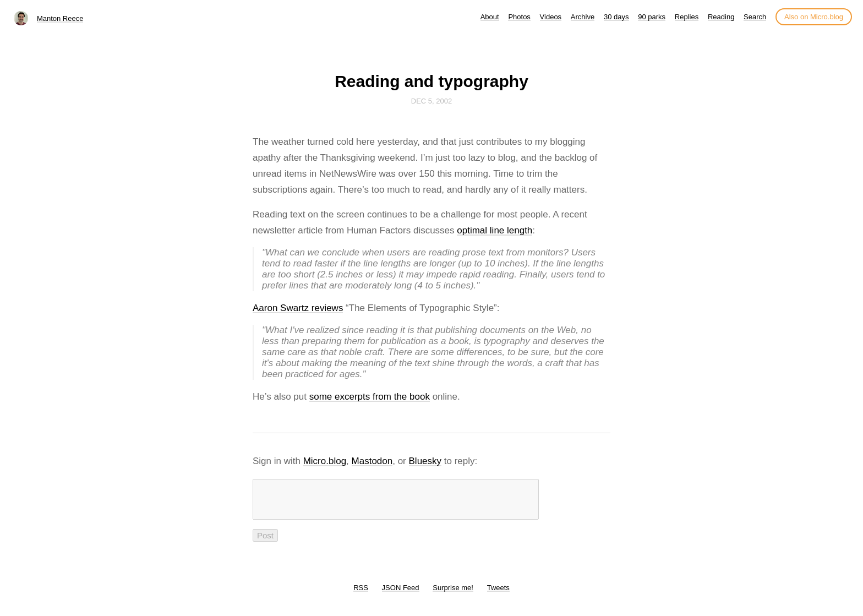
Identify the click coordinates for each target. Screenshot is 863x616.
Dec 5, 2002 (431, 101)
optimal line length (495, 230)
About (490, 17)
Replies (687, 17)
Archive (583, 17)
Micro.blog (325, 461)
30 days (616, 17)
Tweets (498, 594)
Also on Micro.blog (814, 17)
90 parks (652, 17)
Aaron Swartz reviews (298, 308)
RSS (361, 594)
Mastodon (372, 461)
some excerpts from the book (370, 397)
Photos (519, 17)
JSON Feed (401, 594)
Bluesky (425, 461)
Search (755, 17)
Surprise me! (453, 594)
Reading (721, 17)
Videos (551, 17)
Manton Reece (60, 18)
